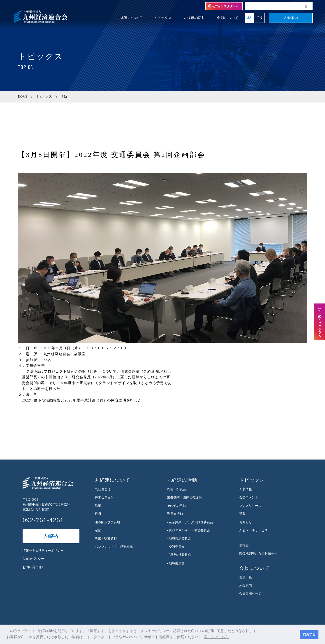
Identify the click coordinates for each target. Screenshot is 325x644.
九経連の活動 (194, 18)
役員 (98, 514)
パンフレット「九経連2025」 (115, 547)
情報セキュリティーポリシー (43, 551)
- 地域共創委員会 (179, 538)
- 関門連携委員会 (179, 555)
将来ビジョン (104, 497)
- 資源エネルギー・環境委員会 (188, 530)
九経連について (129, 18)
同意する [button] (309, 634)
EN (260, 18)
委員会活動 (175, 514)
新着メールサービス (253, 530)
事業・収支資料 (106, 538)
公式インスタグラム (223, 6)
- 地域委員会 (176, 563)
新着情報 (246, 489)
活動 (242, 514)
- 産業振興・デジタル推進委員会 (190, 522)
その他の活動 (176, 506)
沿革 (98, 506)
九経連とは (103, 489)
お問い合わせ (33, 567)
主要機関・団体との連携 (184, 497)
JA (249, 18)
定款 (98, 530)
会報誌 (244, 545)
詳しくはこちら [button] (216, 637)
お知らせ (246, 522)
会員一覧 (246, 577)
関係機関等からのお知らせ (258, 554)
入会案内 (291, 18)
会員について (228, 18)
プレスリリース (250, 506)
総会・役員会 (176, 489)
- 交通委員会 (176, 547)
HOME (23, 97)
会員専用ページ (250, 594)
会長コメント (249, 497)
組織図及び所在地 (107, 522)
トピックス (163, 18)
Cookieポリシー (33, 559)
